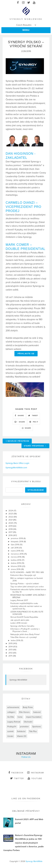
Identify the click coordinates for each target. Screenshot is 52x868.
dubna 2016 (16, 563)
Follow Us (26, 757)
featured (37, 712)
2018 (11, 529)
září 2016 (15, 548)
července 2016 (17, 554)
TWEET (33, 416)
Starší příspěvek (35, 446)
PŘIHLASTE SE (26, 354)
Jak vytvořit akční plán (20, 620)
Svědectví (21, 731)
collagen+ (11, 712)
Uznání (10, 736)
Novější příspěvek (18, 441)
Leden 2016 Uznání (19, 623)
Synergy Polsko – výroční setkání (25, 584)
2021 (11, 520)
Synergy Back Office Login (17, 463)
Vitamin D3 (22, 736)
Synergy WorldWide (18, 680)
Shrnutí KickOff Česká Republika (24, 617)
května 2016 (16, 560)
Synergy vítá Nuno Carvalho (22, 626)
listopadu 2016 (17, 542)
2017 (11, 532)
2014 (11, 647)
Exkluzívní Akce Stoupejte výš (23, 575)
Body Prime (28, 707)
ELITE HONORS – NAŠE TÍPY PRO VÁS (27, 572)
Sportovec (37, 727)
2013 (11, 650)
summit (10, 731)
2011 (11, 656)
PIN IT (34, 422)
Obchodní (28, 722)
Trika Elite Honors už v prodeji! (24, 637)
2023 (11, 514)
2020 (11, 523)
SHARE (19, 416)
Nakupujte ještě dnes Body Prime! (25, 634)
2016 (11, 535)
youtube (35, 778)
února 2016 (16, 569)
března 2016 (16, 566)
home (20, 717)
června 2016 (16, 557)
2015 (11, 643)
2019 (11, 526)
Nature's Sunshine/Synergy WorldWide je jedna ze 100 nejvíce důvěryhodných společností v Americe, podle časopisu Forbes (23, 843)
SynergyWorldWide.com (16, 468)
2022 (11, 517)
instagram (35, 773)
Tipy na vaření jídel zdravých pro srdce (27, 587)
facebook (16, 773)
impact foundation (34, 717)
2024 (11, 511)
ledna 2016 (16, 640)
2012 (11, 653)
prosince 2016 (17, 538)
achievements (13, 707)
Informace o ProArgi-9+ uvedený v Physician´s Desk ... (25, 630)
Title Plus (33, 731)
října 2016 (15, 545)
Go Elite (11, 717)
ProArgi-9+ (12, 727)
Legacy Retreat (14, 722)
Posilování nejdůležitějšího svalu (24, 603)
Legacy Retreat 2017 (19, 600)
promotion (24, 727)
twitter (17, 778)
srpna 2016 (16, 551)
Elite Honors (24, 712)
